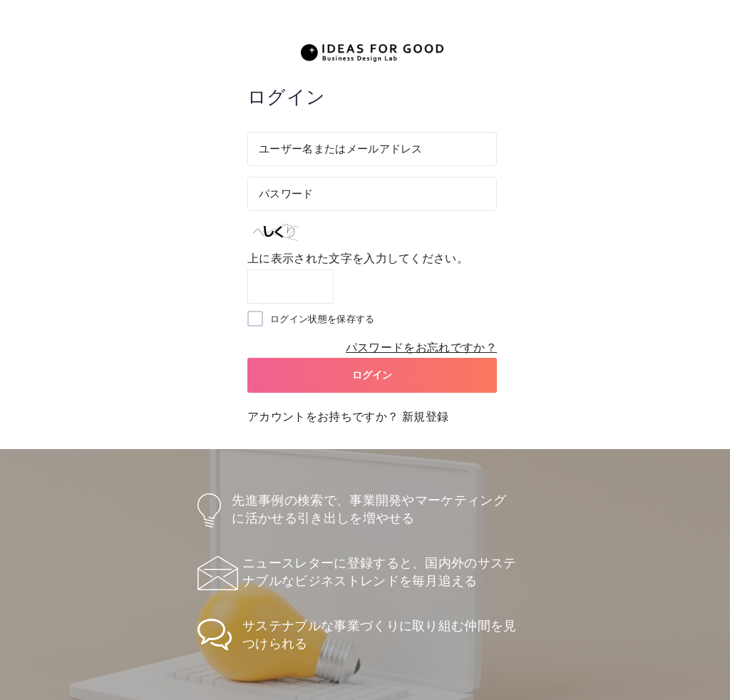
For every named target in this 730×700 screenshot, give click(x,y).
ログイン (372, 375)
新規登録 (425, 417)
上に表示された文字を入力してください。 (358, 258)
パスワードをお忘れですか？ (421, 348)
